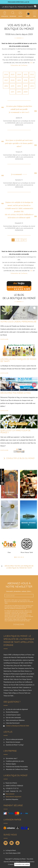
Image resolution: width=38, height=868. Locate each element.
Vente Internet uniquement (13, 797)
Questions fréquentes (12, 799)
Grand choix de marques (13, 742)
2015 (13, 86)
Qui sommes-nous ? (11, 758)
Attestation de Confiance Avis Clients (17, 769)
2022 (32, 74)
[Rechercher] (13, 13)
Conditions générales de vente (15, 761)
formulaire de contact (24, 621)
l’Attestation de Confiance (19, 65)
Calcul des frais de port (13, 723)
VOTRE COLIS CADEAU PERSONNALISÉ (18, 322)
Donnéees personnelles (27, 862)
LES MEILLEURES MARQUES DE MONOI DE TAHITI (18, 360)
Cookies (11, 864)
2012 (32, 86)
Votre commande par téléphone (15, 720)
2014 (19, 86)
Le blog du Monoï (11, 850)
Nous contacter (10, 794)
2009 (26, 92)
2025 (13, 74)
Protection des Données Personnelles (17, 767)
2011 (13, 92)
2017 (32, 80)
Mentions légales (11, 764)
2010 (19, 92)
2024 (19, 74)
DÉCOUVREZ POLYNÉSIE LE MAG (16, 393)
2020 (13, 80)
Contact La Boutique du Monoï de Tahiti (17, 726)
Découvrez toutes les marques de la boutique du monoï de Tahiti (19, 567)
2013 (25, 86)
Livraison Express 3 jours (13, 715)
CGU (31, 63)
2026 (6, 74)
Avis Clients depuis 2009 (13, 853)
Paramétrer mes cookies (22, 864)
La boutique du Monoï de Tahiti (17, 7)
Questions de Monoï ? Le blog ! (15, 745)
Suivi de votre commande (13, 718)
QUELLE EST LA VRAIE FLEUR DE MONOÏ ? (15, 431)
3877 (24, 240)
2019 (19, 80)
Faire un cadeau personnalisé (14, 739)
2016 (6, 86)
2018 (26, 80)
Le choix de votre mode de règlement (17, 709)
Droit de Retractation (12, 712)
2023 (26, 74)
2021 (6, 80)
